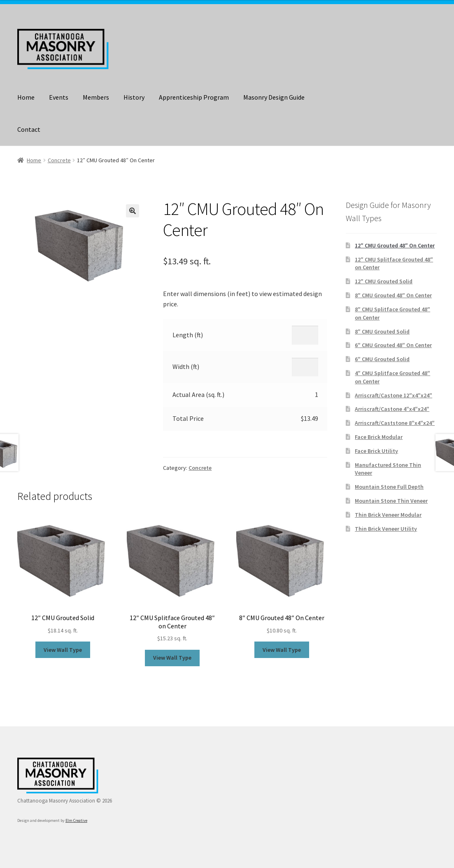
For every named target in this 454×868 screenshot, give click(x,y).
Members (96, 97)
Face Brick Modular (379, 437)
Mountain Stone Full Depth (389, 487)
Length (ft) (188, 335)
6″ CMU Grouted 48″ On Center (393, 345)
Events (59, 97)
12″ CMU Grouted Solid (384, 281)
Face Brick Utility (376, 451)
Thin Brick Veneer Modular (388, 515)
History (134, 97)
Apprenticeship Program (194, 97)
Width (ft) (186, 366)
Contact (29, 129)
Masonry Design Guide (274, 97)
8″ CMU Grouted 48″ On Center (393, 295)
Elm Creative (76, 820)
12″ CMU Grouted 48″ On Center (395, 245)
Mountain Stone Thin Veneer (391, 501)
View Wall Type (63, 650)
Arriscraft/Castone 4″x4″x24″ (392, 409)
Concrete (59, 160)
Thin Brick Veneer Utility (386, 529)
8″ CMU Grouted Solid (382, 331)
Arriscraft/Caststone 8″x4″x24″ (395, 423)
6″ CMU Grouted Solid (382, 359)
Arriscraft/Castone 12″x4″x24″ (393, 395)
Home (26, 97)
